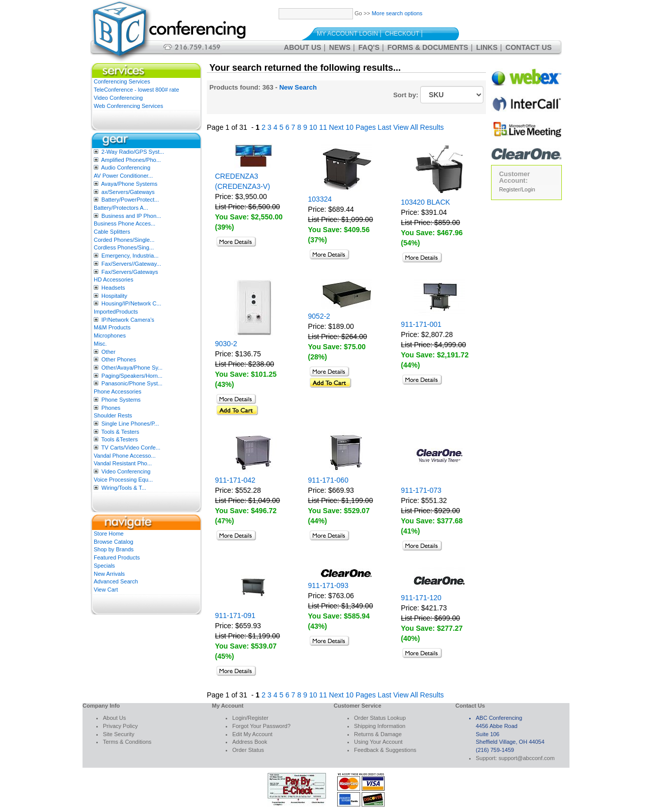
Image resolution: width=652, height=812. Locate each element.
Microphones (110, 335)
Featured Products (117, 557)
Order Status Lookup (380, 718)
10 (313, 127)
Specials (104, 566)
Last (385, 127)
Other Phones (119, 359)
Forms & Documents (428, 47)
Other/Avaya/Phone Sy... (132, 368)
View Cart (106, 590)
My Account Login (347, 34)
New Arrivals (109, 574)
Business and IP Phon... (131, 216)
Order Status (248, 750)
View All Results (418, 127)
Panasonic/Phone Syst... (132, 383)
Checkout (402, 34)
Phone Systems (121, 400)
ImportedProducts (116, 312)
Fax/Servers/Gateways (130, 272)
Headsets (113, 288)
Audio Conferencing (126, 167)
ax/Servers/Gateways (128, 192)
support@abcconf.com (527, 758)
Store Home (109, 534)
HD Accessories (114, 279)
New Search (298, 87)
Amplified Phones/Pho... (131, 160)
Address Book (250, 742)
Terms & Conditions (127, 742)
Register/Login (517, 189)
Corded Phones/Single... (124, 240)
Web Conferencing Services (128, 106)
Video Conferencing (118, 98)
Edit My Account (252, 734)
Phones (111, 408)
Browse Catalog (114, 542)
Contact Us (528, 47)
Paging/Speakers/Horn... (132, 376)
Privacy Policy (120, 726)
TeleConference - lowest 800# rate (137, 90)
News (340, 47)
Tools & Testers (120, 432)
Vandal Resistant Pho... (123, 463)
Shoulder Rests (113, 415)
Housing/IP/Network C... (131, 303)
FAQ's (369, 47)
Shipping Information (380, 726)
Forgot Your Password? (261, 726)
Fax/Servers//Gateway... (131, 264)
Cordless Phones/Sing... (124, 247)
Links (487, 47)
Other (108, 352)
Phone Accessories (118, 391)
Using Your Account (378, 742)
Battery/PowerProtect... (130, 200)
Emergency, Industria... (130, 256)
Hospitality (114, 296)
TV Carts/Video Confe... (131, 447)
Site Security (119, 734)
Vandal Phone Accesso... (125, 456)
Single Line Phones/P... (130, 424)
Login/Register (250, 718)
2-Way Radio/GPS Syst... (133, 152)
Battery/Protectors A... (121, 208)
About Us (302, 47)
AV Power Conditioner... (123, 176)
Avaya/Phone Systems (129, 184)
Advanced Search (116, 581)
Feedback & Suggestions (385, 750)
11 (323, 127)
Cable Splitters (112, 232)
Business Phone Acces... (125, 223)
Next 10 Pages (352, 127)
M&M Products (112, 327)
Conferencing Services (122, 81)
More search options (397, 13)
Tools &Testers (120, 439)
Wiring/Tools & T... (124, 488)
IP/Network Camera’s (128, 320)
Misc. (100, 344)
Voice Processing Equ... (123, 480)
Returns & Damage (378, 734)
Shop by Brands (114, 549)
